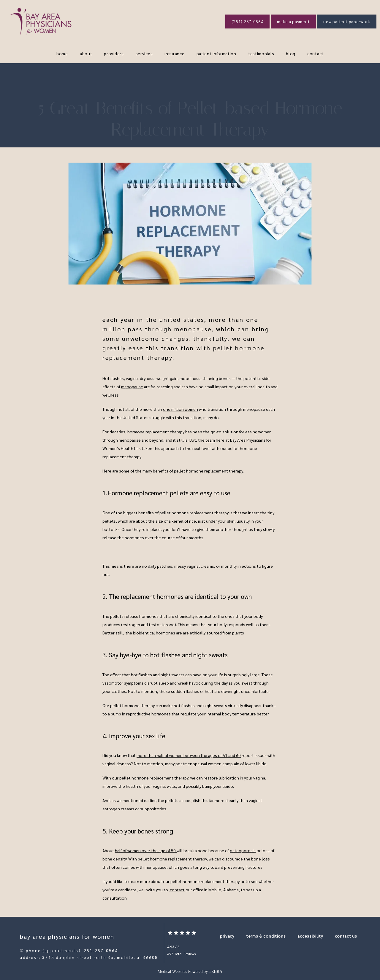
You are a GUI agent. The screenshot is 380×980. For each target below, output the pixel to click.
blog (291, 53)
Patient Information (216, 53)
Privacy (227, 936)
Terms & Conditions (266, 936)
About (86, 53)
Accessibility (310, 936)
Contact (315, 53)
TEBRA (216, 972)
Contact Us (346, 936)
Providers (114, 53)
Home (62, 53)
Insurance (174, 53)
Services (144, 53)
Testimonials (261, 53)
